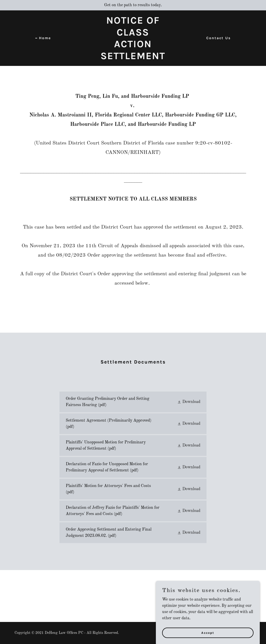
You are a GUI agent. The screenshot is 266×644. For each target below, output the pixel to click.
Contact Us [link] (218, 38)
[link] (133, 58)
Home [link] (45, 38)
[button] (189, 402)
